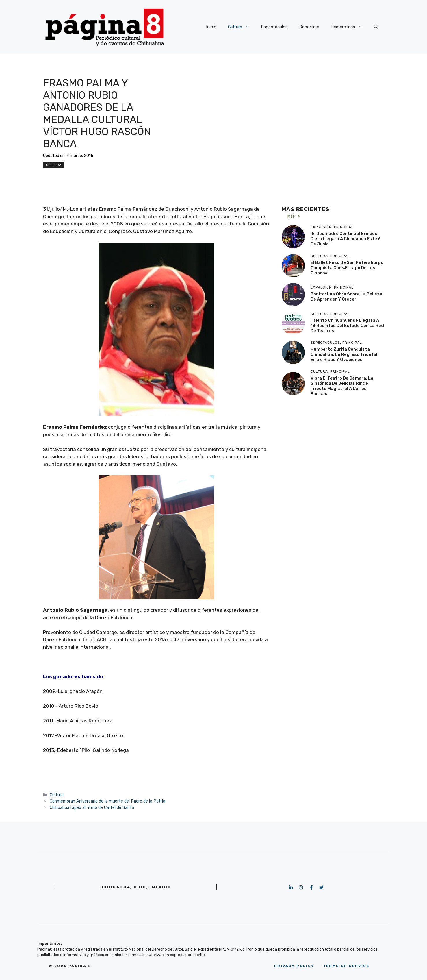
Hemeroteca (349, 27)
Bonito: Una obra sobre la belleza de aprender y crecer (346, 297)
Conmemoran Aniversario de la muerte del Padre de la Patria (107, 801)
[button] (376, 27)
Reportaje (309, 27)
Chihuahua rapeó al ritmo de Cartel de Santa (92, 807)
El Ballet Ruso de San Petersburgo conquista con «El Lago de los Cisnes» (347, 268)
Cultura (242, 27)
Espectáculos (274, 27)
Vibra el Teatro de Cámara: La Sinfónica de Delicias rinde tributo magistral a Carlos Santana (342, 386)
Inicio (211, 27)
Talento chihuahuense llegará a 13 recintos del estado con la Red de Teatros (347, 326)
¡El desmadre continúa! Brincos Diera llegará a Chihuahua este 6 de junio (346, 239)
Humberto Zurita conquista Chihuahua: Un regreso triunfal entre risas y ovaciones (344, 354)
